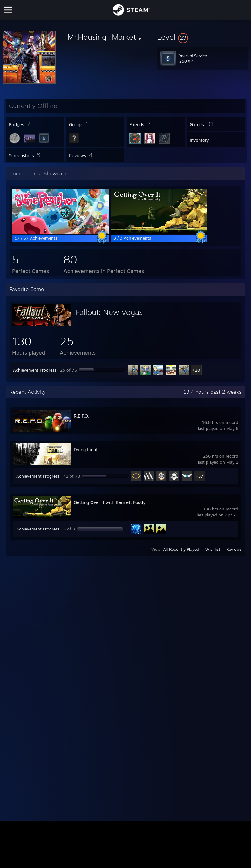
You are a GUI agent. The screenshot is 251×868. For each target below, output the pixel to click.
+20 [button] (196, 370)
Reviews (234, 549)
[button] (203, 37)
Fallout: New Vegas (109, 312)
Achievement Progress (35, 370)
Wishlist (213, 549)
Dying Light (86, 450)
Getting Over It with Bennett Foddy (110, 502)
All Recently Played (181, 549)
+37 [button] (200, 476)
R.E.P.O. (81, 416)
